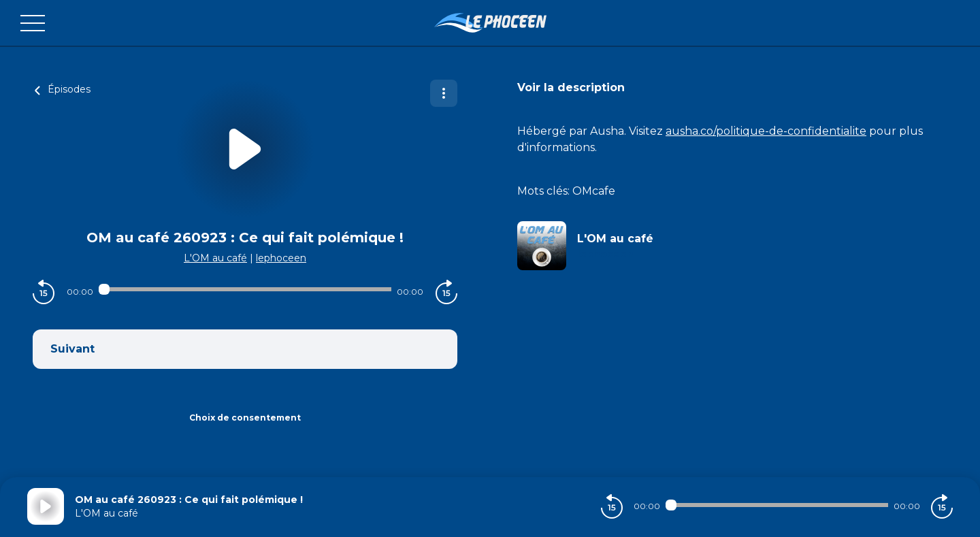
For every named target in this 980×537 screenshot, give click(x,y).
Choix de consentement (245, 418)
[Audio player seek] (245, 289)
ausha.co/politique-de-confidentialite (766, 131)
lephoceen (281, 258)
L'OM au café (215, 258)
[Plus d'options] (444, 93)
